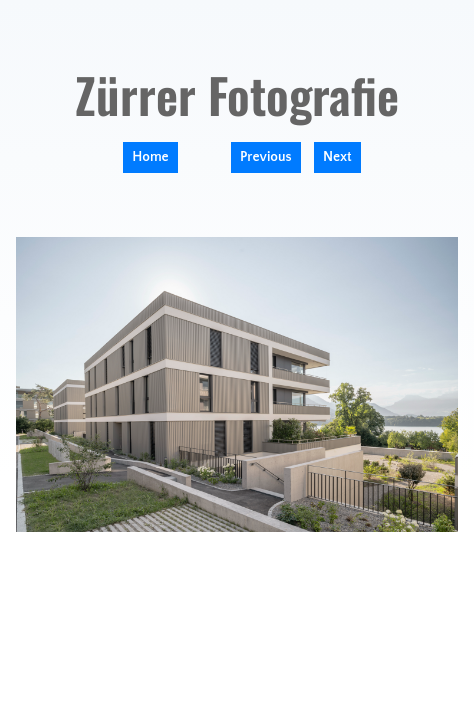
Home (150, 157)
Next (337, 157)
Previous (266, 157)
